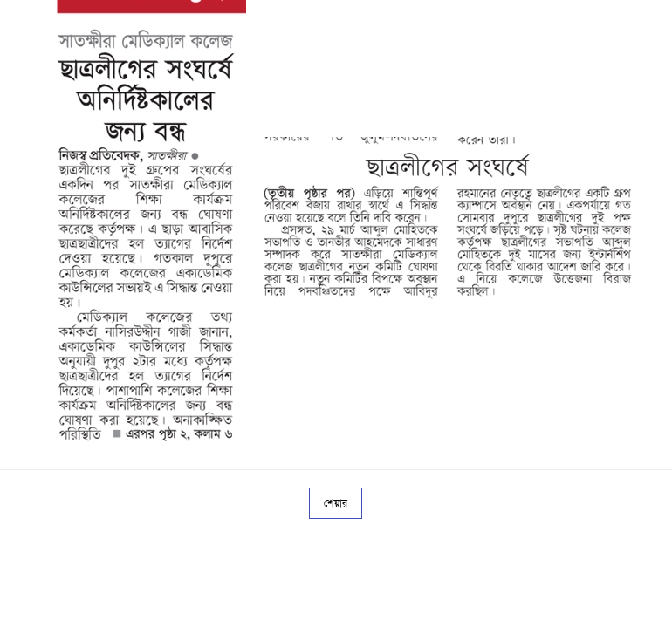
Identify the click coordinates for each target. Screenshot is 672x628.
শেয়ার (336, 503)
